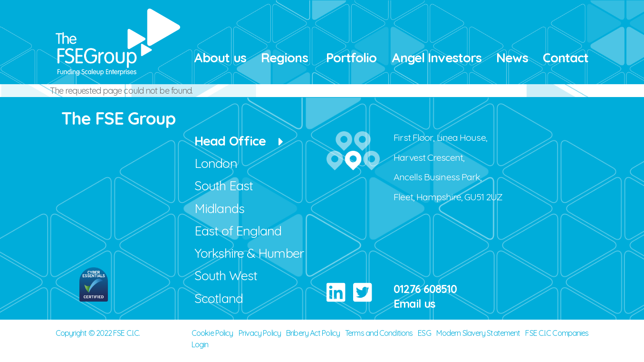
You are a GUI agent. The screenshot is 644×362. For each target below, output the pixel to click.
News (512, 58)
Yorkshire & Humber (249, 253)
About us (220, 58)
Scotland (219, 298)
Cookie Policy (212, 333)
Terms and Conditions (379, 333)
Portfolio (351, 58)
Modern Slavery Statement (478, 333)
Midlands (219, 208)
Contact (566, 58)
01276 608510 (425, 289)
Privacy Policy (260, 333)
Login (200, 344)
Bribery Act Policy (313, 333)
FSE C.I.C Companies (557, 333)
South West (226, 275)
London (216, 163)
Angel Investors (437, 58)
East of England (238, 231)
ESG (424, 333)
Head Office (230, 141)
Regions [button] (284, 58)
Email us (414, 304)
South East (224, 186)
